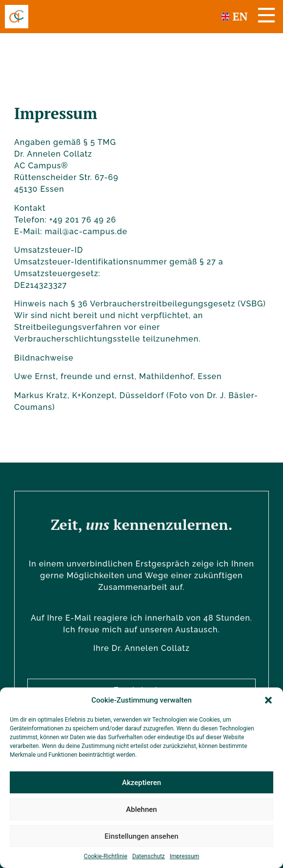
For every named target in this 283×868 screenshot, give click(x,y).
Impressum (184, 856)
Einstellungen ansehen (141, 836)
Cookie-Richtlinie (106, 856)
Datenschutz (149, 856)
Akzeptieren (141, 783)
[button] (268, 700)
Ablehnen (141, 809)
